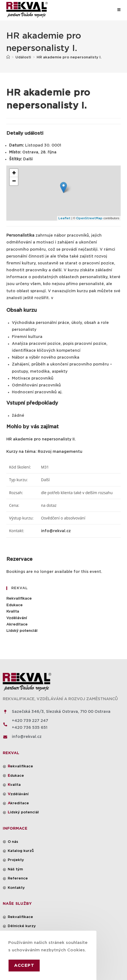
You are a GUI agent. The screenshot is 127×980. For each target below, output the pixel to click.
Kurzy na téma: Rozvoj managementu (44, 452)
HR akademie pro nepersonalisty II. (41, 439)
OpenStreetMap (89, 218)
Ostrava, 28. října (39, 152)
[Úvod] (8, 57)
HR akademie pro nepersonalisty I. (69, 57)
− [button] (14, 181)
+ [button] (14, 173)
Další (28, 159)
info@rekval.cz (56, 531)
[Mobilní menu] (119, 10)
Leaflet (64, 218)
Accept (24, 966)
